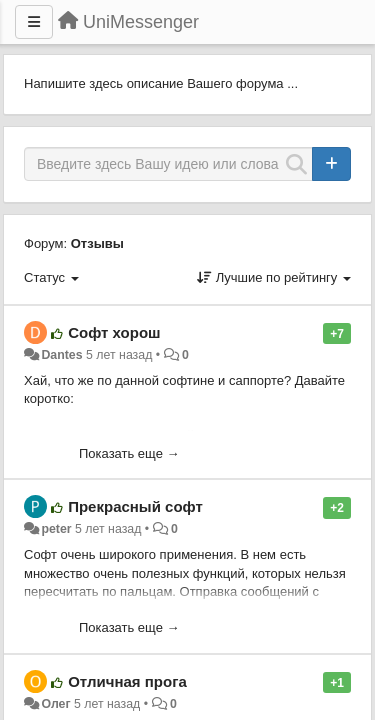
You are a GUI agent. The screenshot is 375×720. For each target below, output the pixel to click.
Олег (55, 704)
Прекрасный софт (135, 506)
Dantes (61, 355)
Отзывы (97, 243)
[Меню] (34, 22)
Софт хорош (114, 332)
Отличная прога (127, 681)
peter (56, 529)
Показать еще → (129, 453)
